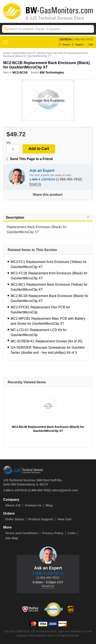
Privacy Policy (53, 533)
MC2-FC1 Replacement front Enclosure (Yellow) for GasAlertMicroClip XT (49, 264)
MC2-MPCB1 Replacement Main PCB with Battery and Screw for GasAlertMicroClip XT (48, 321)
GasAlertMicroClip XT (23, 53)
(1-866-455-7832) (82, 39)
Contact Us (33, 505)
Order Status (15, 519)
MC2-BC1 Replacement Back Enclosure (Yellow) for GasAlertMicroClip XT (49, 287)
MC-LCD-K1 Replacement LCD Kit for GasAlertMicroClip (39, 332)
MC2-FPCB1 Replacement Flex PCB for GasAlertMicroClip (40, 310)
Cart (89, 45)
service (64, 45)
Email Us (35, 184)
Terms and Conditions (22, 533)
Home (6, 53)
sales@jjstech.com (65, 490)
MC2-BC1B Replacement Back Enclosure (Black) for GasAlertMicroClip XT (50, 298)
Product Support (41, 519)
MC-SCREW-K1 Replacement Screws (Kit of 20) (47, 341)
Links (72, 533)
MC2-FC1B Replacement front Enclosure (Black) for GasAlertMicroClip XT (49, 276)
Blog (49, 505)
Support (77, 45)
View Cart (64, 519)
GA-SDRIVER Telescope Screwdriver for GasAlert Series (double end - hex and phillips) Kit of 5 (48, 350)
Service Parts (45, 53)
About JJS (13, 505)
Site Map (12, 538)
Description (48, 217)
